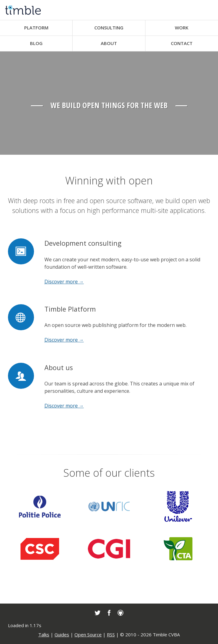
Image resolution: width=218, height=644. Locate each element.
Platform (36, 28)
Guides (62, 635)
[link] (98, 613)
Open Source (88, 635)
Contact (182, 43)
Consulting (109, 28)
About (109, 43)
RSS (111, 635)
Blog (36, 43)
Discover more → (64, 282)
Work (182, 28)
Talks (44, 635)
